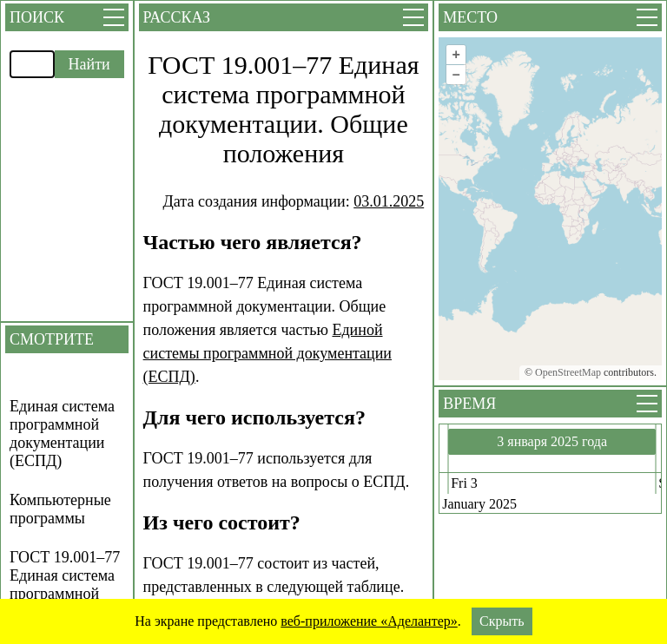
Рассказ (177, 17)
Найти (89, 64)
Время (469, 404)
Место (470, 17)
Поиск (37, 17)
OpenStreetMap (568, 372)
